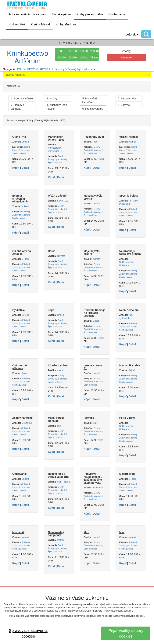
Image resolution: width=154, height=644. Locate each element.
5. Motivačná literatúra (90, 100)
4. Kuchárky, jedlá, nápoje (57, 107)
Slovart (25, 373)
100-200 (84, 51)
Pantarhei (117, 14)
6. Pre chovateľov (93, 109)
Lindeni (25, 142)
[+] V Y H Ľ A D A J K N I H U (77, 43)
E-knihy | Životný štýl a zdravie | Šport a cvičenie (22, 150)
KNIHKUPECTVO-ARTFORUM (36, 69)
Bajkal (131, 370)
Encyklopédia (61, 14)
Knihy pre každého (90, 14)
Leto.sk (132, 34)
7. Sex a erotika (127, 98)
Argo (95, 142)
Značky (126, 51)
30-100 (73, 51)
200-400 (95, 51)
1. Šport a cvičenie (22, 98)
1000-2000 (84, 57)
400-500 (62, 57)
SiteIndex (126, 57)
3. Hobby (52, 98)
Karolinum (98, 488)
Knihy (61, 69)
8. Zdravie (124, 105)
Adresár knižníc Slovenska (27, 14)
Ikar (59, 426)
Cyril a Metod (41, 24)
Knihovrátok (17, 24)
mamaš (132, 142)
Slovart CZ (63, 201)
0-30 (61, 51)
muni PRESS (64, 482)
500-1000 (73, 57)
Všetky (94, 57)
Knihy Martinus (66, 24)
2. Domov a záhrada (18, 107)
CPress (25, 315)
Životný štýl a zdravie (80, 69)
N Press (25, 206)
